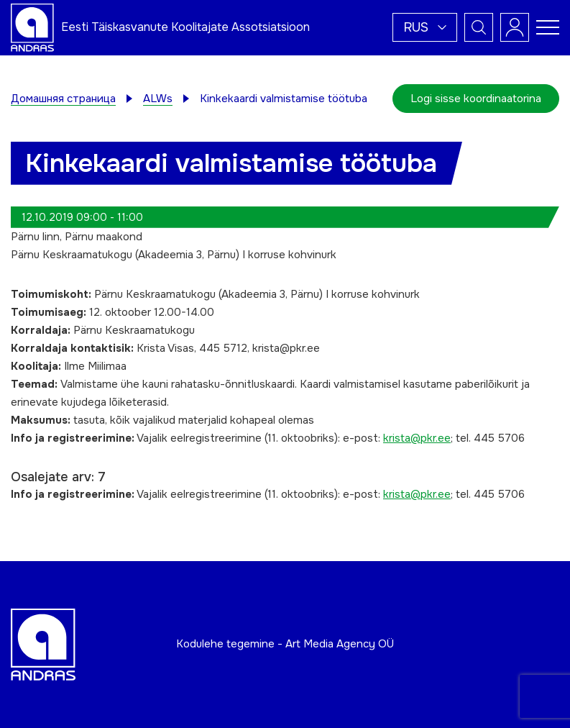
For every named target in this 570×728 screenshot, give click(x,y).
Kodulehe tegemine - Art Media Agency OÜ (285, 644)
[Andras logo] (32, 27)
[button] (425, 27)
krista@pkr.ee (417, 438)
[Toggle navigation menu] (548, 27)
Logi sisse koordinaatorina (476, 99)
